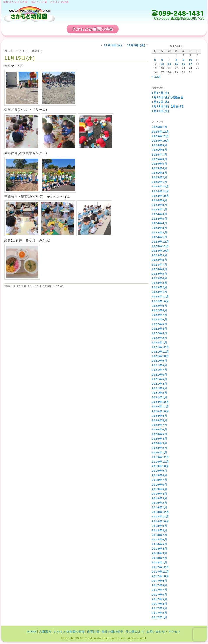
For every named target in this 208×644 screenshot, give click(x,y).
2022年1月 (159, 343)
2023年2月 (159, 287)
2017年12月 (160, 567)
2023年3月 (159, 283)
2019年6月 (159, 485)
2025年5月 (159, 164)
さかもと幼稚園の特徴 (93, 29)
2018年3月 (159, 553)
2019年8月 (159, 475)
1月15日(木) (160, 102)
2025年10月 (160, 141)
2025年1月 (159, 182)
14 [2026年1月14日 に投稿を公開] (169, 64)
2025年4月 (159, 168)
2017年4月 (159, 604)
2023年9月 (159, 255)
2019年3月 (159, 498)
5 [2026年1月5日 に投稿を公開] (155, 60)
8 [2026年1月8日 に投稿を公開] (176, 60)
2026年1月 (159, 127)
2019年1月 (159, 507)
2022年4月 (159, 329)
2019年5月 (159, 489)
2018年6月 (159, 540)
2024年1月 (159, 237)
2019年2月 (159, 503)
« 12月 (156, 77)
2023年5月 (159, 274)
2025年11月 (160, 136)
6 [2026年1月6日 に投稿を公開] (162, 60)
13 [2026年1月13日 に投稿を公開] (162, 64)
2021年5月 (159, 379)
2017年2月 (159, 613)
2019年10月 (160, 466)
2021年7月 (159, 370)
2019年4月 (159, 494)
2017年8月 (159, 585)
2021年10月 (160, 356)
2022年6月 (159, 320)
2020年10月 (160, 411)
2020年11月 (160, 407)
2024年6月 (159, 214)
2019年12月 (160, 457)
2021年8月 (159, 365)
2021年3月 (159, 388)
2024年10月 (160, 196)
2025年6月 (159, 159)
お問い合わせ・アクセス (179, 29)
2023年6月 (159, 269)
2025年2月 (159, 177)
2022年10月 (160, 301)
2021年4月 (159, 384)
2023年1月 (159, 292)
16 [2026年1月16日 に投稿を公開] (183, 64)
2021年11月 (160, 352)
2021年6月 (159, 375)
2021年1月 (159, 397)
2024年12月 (160, 186)
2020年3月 (159, 443)
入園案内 (49, 29)
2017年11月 (160, 572)
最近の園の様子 (113, 632)
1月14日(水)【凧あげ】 (168, 106)
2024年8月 (159, 205)
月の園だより (135, 632)
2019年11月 (160, 462)
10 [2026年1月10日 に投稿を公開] (190, 60)
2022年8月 (159, 310)
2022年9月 (159, 306)
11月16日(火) (136, 45)
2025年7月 (159, 155)
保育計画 (135, 29)
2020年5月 (159, 434)
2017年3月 (159, 608)
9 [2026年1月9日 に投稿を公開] (183, 60)
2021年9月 (159, 361)
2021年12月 (160, 347)
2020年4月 (159, 439)
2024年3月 (159, 228)
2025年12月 (160, 132)
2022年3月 (159, 333)
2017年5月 (159, 599)
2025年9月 (159, 145)
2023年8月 (159, 260)
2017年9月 (159, 581)
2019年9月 (159, 471)
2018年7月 (159, 535)
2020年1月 (159, 453)
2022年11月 (160, 297)
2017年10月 (160, 576)
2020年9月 (159, 416)
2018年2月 (159, 558)
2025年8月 (159, 150)
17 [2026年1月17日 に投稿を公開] (190, 64)
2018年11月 (160, 517)
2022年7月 (159, 315)
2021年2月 (159, 393)
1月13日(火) (160, 111)
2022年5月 (159, 324)
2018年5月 (159, 544)
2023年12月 (160, 242)
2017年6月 (159, 595)
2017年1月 (159, 617)
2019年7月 (159, 480)
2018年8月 (159, 530)
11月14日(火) (113, 45)
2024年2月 (159, 232)
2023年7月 (159, 265)
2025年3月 (159, 173)
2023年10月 (160, 251)
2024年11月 (160, 191)
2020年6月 (159, 430)
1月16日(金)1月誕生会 (168, 97)
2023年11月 (160, 246)
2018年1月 (159, 563)
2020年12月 (160, 402)
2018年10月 (160, 521)
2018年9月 (159, 526)
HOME (18, 29)
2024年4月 (159, 223)
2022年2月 (159, 338)
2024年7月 (159, 209)
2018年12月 (160, 512)
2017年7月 (159, 590)
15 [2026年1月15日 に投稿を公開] (176, 64)
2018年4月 (159, 549)
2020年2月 (159, 448)
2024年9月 (159, 200)
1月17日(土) (160, 93)
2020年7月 (159, 425)
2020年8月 (159, 420)
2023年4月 (159, 278)
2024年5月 (159, 219)
